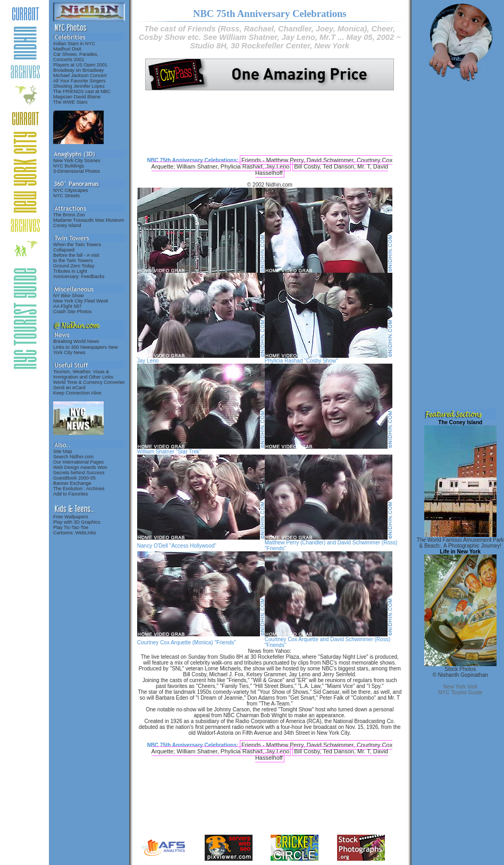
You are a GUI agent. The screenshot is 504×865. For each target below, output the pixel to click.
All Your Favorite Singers (79, 81)
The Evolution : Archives (79, 489)
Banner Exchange (72, 483)
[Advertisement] (270, 124)
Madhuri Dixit (67, 49)
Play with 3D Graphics (77, 522)
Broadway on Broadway (78, 70)
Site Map (63, 451)
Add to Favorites (71, 494)
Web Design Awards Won (80, 467)
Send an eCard (69, 388)
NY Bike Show (68, 296)
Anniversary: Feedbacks (79, 276)
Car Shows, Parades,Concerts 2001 (76, 57)
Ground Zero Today (74, 266)
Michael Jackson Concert (80, 75)
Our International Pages (78, 462)
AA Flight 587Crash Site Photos (73, 309)
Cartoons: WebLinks (75, 533)
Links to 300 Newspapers (80, 347)
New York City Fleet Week (81, 301)
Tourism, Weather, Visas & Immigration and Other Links (83, 374)
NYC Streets (66, 196)
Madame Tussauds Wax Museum (89, 220)
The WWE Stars (70, 102)
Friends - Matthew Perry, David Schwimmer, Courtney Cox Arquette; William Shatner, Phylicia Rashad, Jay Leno (272, 163)
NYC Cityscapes (71, 190)
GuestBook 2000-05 (74, 478)
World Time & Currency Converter (89, 382)
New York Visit (460, 687)
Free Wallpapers (71, 517)
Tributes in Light (70, 271)
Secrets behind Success (79, 473)
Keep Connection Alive (77, 393)
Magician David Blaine (77, 97)
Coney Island (67, 225)
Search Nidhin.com (73, 457)
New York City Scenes (77, 161)
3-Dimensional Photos (77, 171)
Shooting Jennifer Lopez (79, 86)
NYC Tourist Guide (460, 692)
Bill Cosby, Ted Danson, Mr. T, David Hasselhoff (322, 170)
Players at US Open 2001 (80, 65)
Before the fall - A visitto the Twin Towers (76, 258)
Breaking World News (76, 341)
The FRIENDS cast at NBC (82, 91)
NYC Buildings (69, 166)
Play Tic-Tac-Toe (71, 527)
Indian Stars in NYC (74, 44)
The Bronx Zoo (69, 215)
